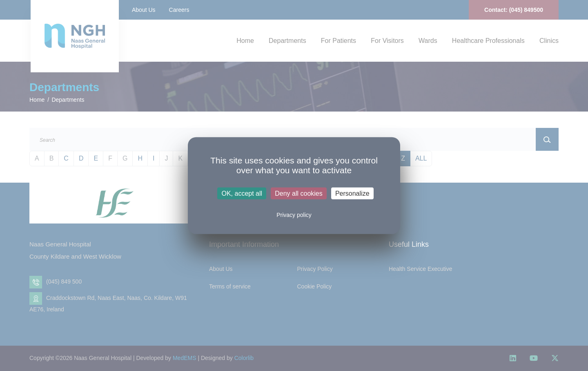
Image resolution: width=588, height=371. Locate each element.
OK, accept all (242, 193)
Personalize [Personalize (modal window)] (352, 193)
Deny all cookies (299, 193)
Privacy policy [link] (294, 215)
